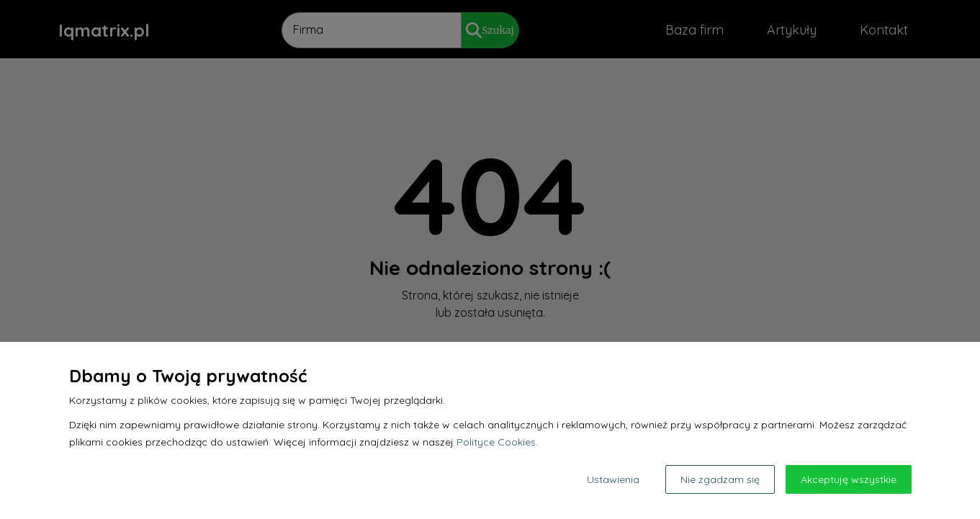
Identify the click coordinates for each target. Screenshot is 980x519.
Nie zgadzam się (720, 479)
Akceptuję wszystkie (849, 479)
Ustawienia (613, 479)
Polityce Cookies (496, 442)
